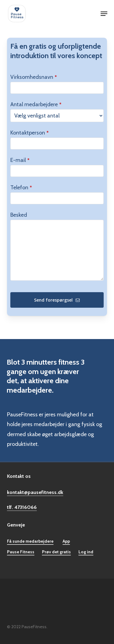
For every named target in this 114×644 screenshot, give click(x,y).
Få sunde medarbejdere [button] (30, 541)
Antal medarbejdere (36, 104)
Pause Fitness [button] (21, 552)
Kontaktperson (29, 133)
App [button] (66, 541)
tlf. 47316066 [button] (22, 507)
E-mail (20, 160)
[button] (104, 14)
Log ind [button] (86, 552)
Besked (19, 215)
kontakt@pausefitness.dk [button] (35, 492)
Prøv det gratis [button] (56, 552)
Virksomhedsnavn (34, 77)
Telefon (21, 187)
